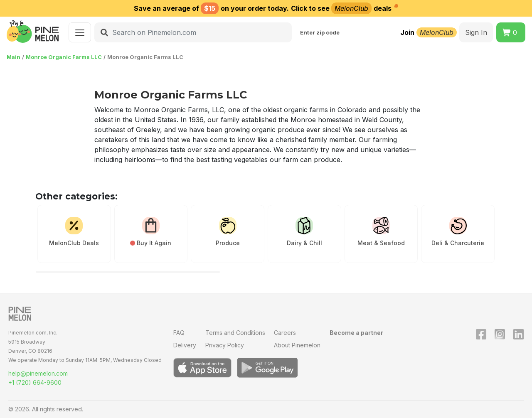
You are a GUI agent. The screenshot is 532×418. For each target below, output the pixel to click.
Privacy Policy (225, 345)
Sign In (476, 32)
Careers (285, 333)
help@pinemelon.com (38, 373)
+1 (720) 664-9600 (35, 382)
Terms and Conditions (235, 333)
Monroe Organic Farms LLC (64, 57)
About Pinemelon (297, 345)
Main (14, 57)
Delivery (185, 345)
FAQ (179, 333)
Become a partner (356, 333)
